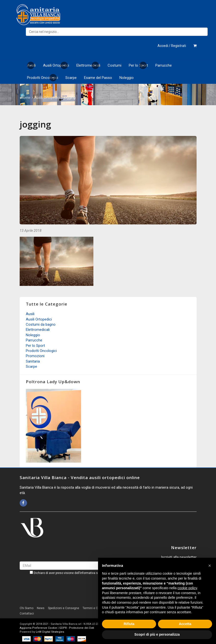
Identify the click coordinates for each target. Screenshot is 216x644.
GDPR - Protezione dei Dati (77, 628)
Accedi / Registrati (172, 46)
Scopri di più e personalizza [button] (157, 634)
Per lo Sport (138, 65)
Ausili (31, 65)
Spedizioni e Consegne (64, 608)
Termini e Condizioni (96, 608)
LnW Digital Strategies (50, 632)
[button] (210, 566)
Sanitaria (33, 361)
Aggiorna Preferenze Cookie (38, 628)
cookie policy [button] (187, 588)
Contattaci (27, 614)
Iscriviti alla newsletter (179, 557)
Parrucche (164, 65)
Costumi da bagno (41, 324)
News (41, 608)
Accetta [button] (185, 624)
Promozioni (35, 356)
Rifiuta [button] (129, 624)
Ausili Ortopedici (56, 65)
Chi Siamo (27, 608)
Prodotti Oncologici (43, 78)
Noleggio (127, 78)
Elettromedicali (88, 65)
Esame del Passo (98, 78)
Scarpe (71, 78)
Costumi (115, 65)
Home (26, 98)
